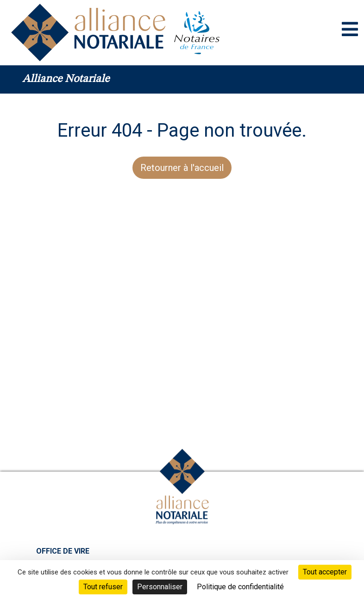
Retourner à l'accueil (182, 168)
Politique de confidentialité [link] (240, 587)
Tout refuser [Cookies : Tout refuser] (103, 587)
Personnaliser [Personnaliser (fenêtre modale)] (160, 587)
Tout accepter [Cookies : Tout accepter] (325, 572)
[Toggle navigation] (350, 29)
